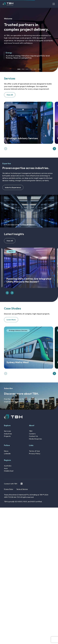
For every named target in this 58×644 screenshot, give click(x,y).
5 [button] (35, 69)
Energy (9, 53)
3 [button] (27, 69)
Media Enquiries (35, 439)
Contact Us (33, 436)
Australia (8, 466)
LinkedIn (7, 453)
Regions (7, 460)
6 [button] (39, 69)
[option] (29, 40)
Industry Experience (13, 187)
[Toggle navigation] (54, 4)
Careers (32, 434)
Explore (7, 425)
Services (8, 431)
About (32, 425)
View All (10, 95)
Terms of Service (22, 489)
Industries (8, 434)
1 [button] (19, 69)
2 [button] (23, 69)
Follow (7, 445)
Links (31, 445)
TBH (31, 431)
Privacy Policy (35, 453)
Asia (6, 468)
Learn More (11, 320)
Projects (7, 436)
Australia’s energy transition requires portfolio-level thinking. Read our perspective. (28, 57)
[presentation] (6, 149)
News (6, 451)
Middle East (9, 471)
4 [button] (31, 69)
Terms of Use (34, 451)
